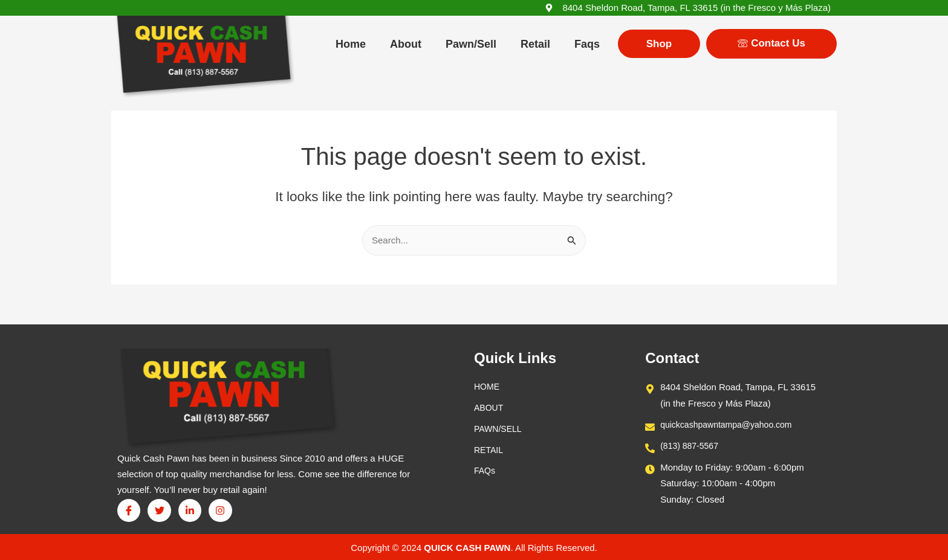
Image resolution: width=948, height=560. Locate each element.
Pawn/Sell (471, 44)
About (406, 44)
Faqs (587, 44)
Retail (535, 44)
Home (351, 44)
